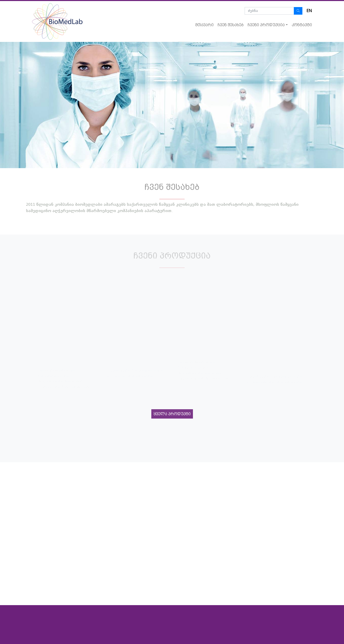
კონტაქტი (302, 25)
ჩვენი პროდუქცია (266, 25)
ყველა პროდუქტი (172, 414)
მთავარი (204, 25)
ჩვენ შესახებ (231, 25)
